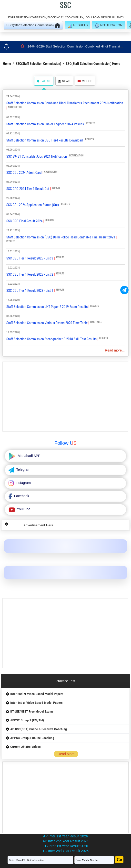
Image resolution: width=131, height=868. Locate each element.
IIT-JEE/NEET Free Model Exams (32, 711)
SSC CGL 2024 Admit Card (24, 173)
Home (7, 64)
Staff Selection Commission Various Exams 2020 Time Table (47, 323)
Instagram (23, 483)
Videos (85, 81)
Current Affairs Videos (25, 747)
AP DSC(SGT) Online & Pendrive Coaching (39, 729)
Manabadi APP (29, 456)
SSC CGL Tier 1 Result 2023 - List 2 (30, 274)
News (64, 81)
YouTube (23, 509)
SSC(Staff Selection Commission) (38, 64)
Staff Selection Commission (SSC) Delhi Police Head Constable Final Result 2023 (61, 237)
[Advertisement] (65, 397)
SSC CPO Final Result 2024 (24, 221)
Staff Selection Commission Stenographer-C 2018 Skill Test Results (51, 339)
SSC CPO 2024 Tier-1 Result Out (28, 189)
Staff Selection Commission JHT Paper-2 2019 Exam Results (47, 307)
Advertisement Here (38, 525)
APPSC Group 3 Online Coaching (32, 738)
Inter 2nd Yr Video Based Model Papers (37, 694)
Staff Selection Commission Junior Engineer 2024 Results (45, 124)
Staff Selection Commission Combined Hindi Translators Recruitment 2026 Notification (65, 103)
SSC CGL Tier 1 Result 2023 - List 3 (30, 258)
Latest (44, 81)
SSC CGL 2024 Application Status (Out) (33, 205)
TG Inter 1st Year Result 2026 (65, 846)
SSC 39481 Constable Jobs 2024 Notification (37, 156)
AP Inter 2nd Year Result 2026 (65, 841)
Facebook (21, 496)
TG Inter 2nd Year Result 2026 (65, 851)
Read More (66, 754)
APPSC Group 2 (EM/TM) (27, 720)
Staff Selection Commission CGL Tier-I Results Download (45, 140)
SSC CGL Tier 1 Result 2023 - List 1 (30, 291)
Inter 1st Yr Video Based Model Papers (36, 703)
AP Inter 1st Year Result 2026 (65, 836)
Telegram (23, 469)
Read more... (115, 350)
